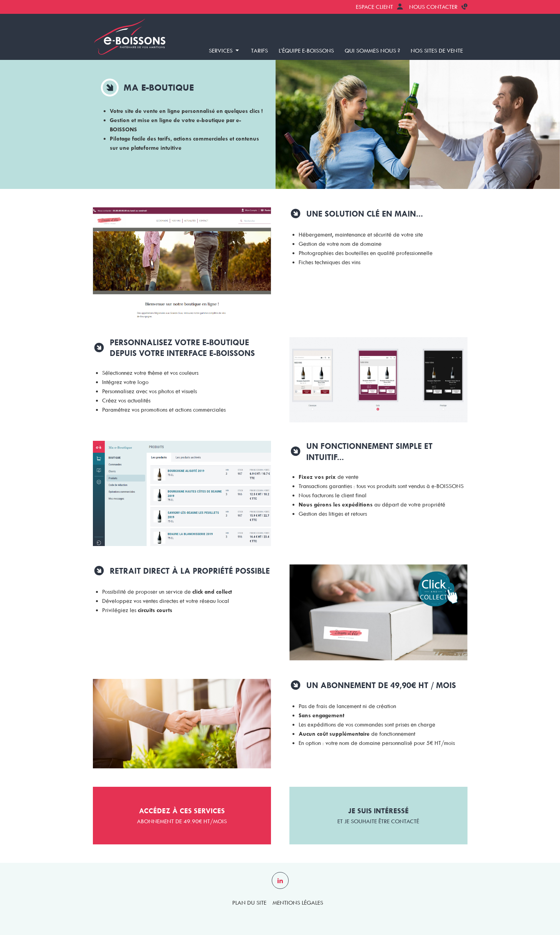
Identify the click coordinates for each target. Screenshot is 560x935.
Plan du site (249, 903)
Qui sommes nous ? (372, 51)
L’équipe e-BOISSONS (306, 51)
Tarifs (259, 51)
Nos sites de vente (437, 51)
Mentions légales (298, 903)
